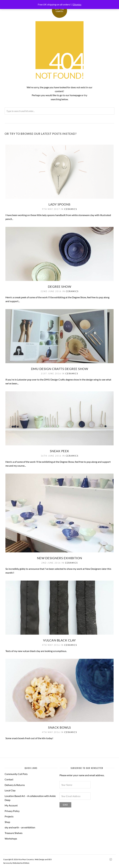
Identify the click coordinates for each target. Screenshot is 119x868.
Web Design (40, 859)
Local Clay (10, 790)
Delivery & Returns (15, 785)
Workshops (11, 838)
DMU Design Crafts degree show (60, 369)
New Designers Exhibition (60, 558)
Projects (9, 816)
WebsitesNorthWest (21, 863)
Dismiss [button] (77, 4)
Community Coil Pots (16, 774)
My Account (11, 805)
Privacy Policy (12, 811)
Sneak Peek (60, 451)
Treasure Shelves (14, 833)
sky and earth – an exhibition (20, 827)
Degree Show (60, 286)
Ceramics (71, 209)
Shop (7, 822)
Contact (9, 779)
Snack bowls (59, 727)
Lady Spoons (59, 204)
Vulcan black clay (59, 640)
